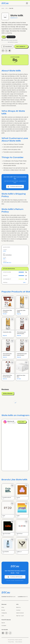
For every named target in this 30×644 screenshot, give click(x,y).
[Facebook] (10, 51)
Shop (3, 607)
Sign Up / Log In (20, 616)
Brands (3, 610)
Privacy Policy (11, 642)
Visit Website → (21, 47)
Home (3, 8)
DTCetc (5, 3)
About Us (18, 607)
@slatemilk (11, 421)
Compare (4, 626)
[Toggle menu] (27, 3)
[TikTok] (10, 633)
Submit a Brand (20, 613)
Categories (4, 613)
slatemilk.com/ (14, 18)
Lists (3, 616)
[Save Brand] (12, 486)
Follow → (22, 422)
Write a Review (8, 393)
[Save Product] (12, 298)
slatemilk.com (7, 263)
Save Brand (7, 47)
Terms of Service (19, 642)
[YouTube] (3, 633)
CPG (7, 8)
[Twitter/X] (6, 51)
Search (3, 623)
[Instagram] (3, 51)
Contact (18, 610)
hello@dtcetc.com (11, 597)
